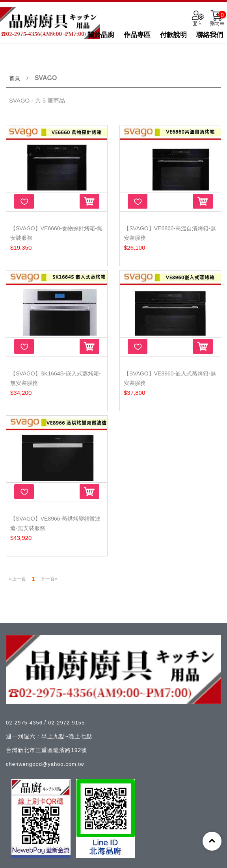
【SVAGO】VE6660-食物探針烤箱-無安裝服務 (56, 233)
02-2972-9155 (66, 723)
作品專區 (137, 35)
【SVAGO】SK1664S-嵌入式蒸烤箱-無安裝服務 (55, 378)
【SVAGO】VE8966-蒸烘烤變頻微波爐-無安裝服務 (55, 523)
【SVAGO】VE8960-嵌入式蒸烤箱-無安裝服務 (170, 378)
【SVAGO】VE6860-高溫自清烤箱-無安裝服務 (170, 233)
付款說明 (173, 35)
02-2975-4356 (25, 723)
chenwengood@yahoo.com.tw (45, 764)
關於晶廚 (101, 35)
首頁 (15, 78)
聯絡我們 (210, 35)
